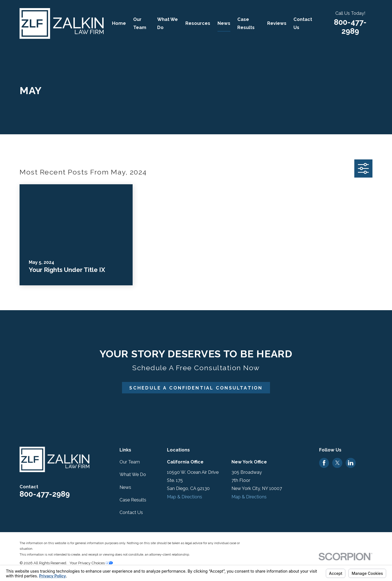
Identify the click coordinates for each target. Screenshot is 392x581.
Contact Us (131, 512)
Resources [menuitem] (198, 23)
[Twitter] (337, 463)
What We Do (133, 474)
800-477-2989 (350, 27)
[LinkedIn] (351, 463)
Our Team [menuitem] (140, 23)
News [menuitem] (224, 23)
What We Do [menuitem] (168, 23)
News (125, 487)
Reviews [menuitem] (277, 23)
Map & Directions (185, 497)
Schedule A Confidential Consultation (196, 388)
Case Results (133, 500)
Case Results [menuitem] (246, 23)
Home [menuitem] (119, 23)
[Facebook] (324, 463)
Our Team (130, 462)
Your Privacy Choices (91, 563)
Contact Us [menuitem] (303, 23)
